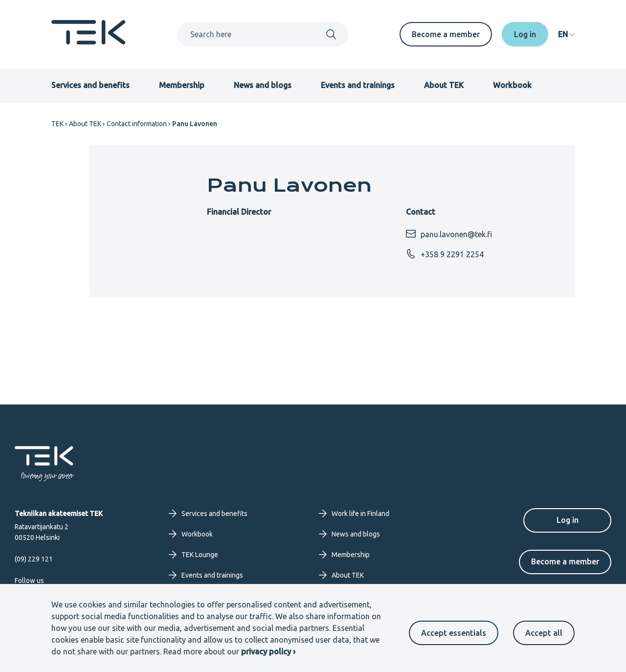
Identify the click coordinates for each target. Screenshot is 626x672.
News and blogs (263, 85)
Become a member (446, 34)
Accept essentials (454, 633)
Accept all (544, 633)
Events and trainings (358, 85)
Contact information (137, 124)
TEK (57, 124)
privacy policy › (268, 651)
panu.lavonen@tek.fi (449, 234)
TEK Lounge (193, 555)
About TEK (444, 85)
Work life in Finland (354, 514)
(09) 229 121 (34, 559)
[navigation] (566, 34)
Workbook (512, 85)
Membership (182, 85)
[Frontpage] (89, 42)
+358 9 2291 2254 (445, 254)
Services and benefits (90, 85)
